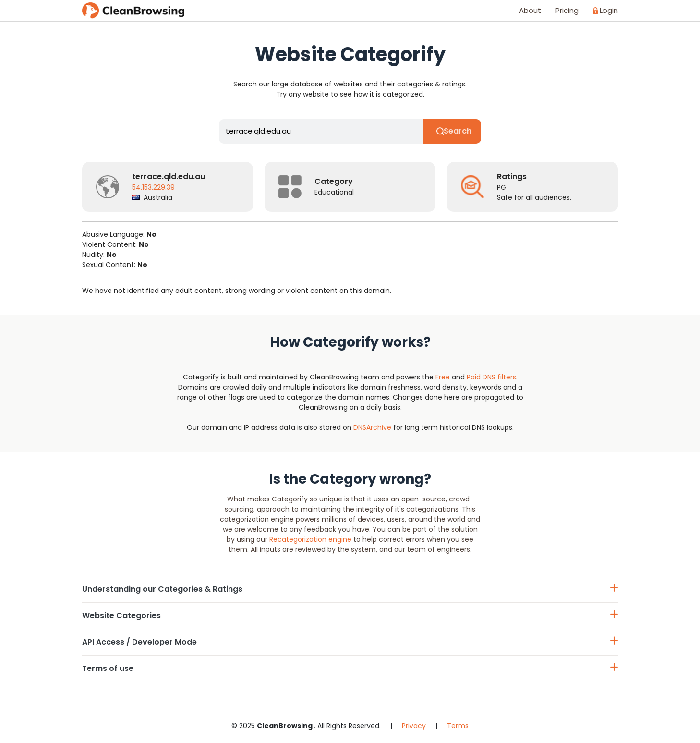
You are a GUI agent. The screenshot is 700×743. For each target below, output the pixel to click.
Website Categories (350, 616)
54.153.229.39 (153, 188)
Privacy (414, 726)
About (530, 10)
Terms (458, 726)
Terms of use (350, 669)
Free (443, 377)
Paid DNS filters (491, 377)
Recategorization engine (310, 540)
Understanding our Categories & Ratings (350, 590)
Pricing (567, 10)
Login (605, 10)
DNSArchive (372, 427)
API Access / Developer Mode (350, 642)
